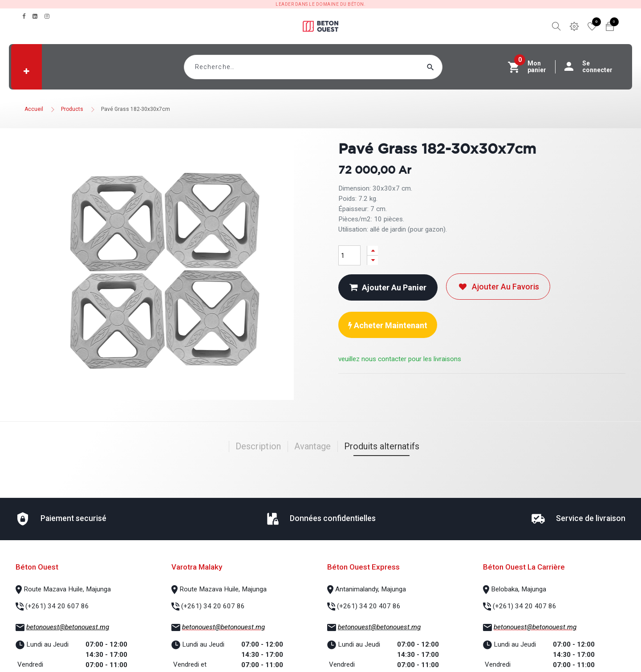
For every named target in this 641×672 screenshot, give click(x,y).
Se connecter (593, 67)
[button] (26, 71)
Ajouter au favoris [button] (498, 287)
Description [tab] (258, 446)
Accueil (34, 109)
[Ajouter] (373, 250)
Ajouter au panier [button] (388, 287)
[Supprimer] (373, 260)
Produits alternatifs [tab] (382, 446)
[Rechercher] (447, 67)
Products (72, 109)
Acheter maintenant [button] (388, 325)
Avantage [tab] (312, 446)
